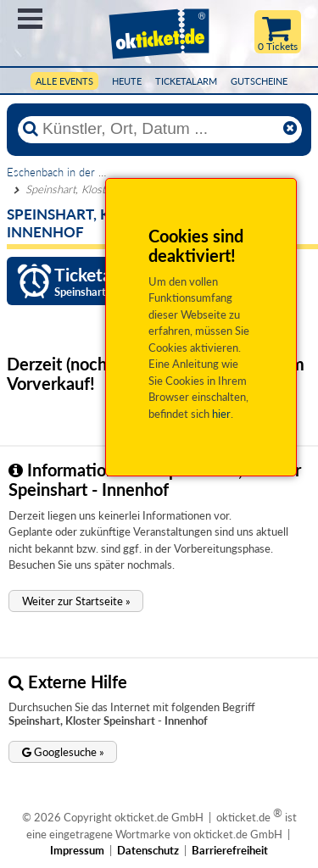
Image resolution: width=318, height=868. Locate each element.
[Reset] (290, 129)
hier (221, 414)
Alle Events (64, 81)
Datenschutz (148, 850)
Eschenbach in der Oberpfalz (76, 172)
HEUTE (127, 81)
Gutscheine (259, 81)
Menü (30, 19)
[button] (76, 601)
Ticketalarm (186, 81)
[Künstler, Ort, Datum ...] (159, 129)
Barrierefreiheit (230, 850)
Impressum (77, 850)
